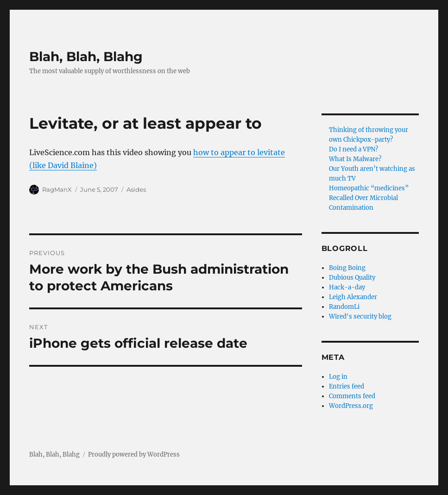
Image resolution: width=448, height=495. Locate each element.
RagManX (57, 189)
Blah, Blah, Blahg (86, 56)
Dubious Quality (352, 278)
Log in (338, 377)
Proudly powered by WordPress (134, 454)
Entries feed (347, 386)
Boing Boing (347, 268)
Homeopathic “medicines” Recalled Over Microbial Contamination (369, 198)
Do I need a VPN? (353, 149)
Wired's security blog (360, 316)
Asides (136, 189)
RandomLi (344, 307)
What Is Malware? (355, 159)
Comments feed (352, 396)
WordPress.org (351, 406)
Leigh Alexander (353, 297)
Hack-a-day (347, 287)
